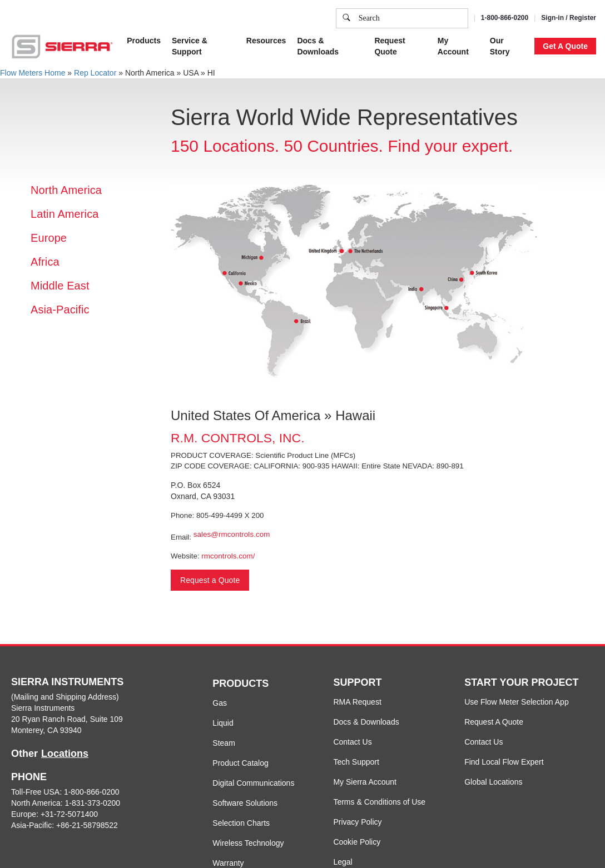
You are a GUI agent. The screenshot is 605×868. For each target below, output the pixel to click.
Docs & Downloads (366, 722)
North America (66, 190)
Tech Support (356, 762)
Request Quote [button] (390, 46)
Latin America (65, 214)
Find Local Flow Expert (504, 762)
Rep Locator (95, 73)
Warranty (228, 863)
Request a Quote (210, 580)
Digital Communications (253, 783)
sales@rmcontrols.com (232, 534)
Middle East (60, 286)
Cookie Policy (357, 842)
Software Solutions (245, 803)
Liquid (223, 723)
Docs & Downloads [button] (318, 46)
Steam (224, 743)
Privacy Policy (357, 822)
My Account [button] (453, 46)
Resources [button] (266, 41)
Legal (343, 862)
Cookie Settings (413, 18)
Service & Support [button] (190, 46)
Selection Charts (241, 823)
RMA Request (357, 702)
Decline (515, 18)
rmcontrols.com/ (228, 556)
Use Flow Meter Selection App (517, 702)
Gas (220, 703)
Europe (49, 238)
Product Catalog (240, 763)
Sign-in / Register (569, 18)
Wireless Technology (248, 843)
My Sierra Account (365, 782)
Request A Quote (494, 722)
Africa (45, 262)
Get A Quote (565, 46)
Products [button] (144, 41)
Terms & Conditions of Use (379, 802)
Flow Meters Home (33, 73)
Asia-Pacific (60, 310)
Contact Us (352, 742)
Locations (65, 754)
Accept (471, 18)
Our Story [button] (500, 46)
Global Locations (493, 782)
